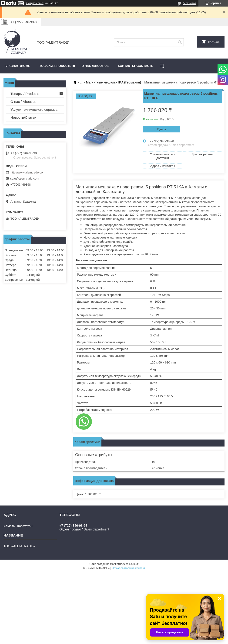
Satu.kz (134, 564)
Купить (162, 129)
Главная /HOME (17, 66)
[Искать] (180, 42)
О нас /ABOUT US (95, 66)
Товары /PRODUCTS (55, 66)
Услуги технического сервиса (34, 109)
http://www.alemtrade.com (28, 172)
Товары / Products (25, 94)
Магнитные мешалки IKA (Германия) (114, 82)
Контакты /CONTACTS (136, 66)
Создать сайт (35, 3)
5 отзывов (190, 3)
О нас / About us (23, 102)
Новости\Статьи (23, 117)
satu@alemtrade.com (25, 178)
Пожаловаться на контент (129, 568)
